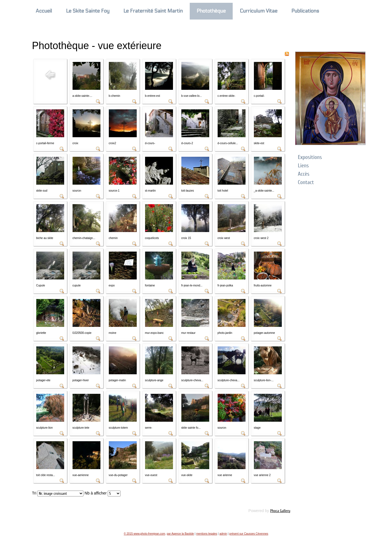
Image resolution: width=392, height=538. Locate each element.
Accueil (44, 11)
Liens (303, 166)
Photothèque (211, 11)
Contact (306, 182)
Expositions (310, 157)
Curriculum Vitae (258, 11)
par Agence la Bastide (180, 534)
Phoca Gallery (280, 511)
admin (223, 534)
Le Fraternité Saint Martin (153, 11)
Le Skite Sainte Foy (88, 11)
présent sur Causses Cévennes (249, 534)
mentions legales (207, 534)
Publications (305, 11)
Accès (304, 174)
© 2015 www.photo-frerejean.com (145, 534)
